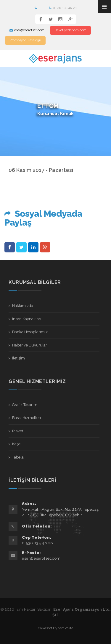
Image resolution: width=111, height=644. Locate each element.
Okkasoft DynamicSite (56, 628)
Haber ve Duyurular (30, 345)
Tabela (18, 457)
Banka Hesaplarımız (30, 332)
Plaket (18, 431)
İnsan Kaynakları (27, 319)
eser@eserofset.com (27, 30)
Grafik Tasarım (25, 405)
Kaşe (16, 444)
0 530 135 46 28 (63, 8)
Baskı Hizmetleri (26, 418)
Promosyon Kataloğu (25, 40)
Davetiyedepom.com (70, 30)
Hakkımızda (23, 306)
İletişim (18, 358)
